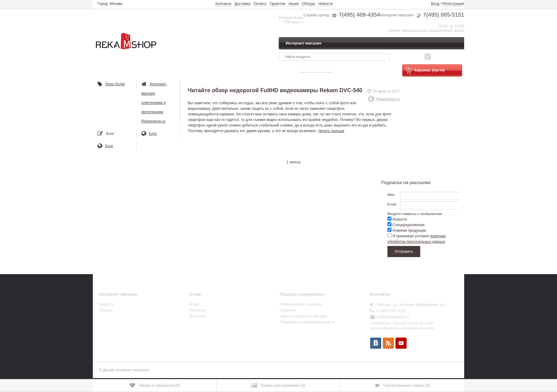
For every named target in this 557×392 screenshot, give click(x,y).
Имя (391, 195)
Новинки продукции (407, 230)
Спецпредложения (406, 225)
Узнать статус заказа (316, 70)
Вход (435, 4)
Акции (294, 4)
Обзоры (308, 4)
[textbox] (334, 57)
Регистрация (453, 4)
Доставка (243, 4)
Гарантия (277, 4)
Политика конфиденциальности (307, 322)
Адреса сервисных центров (303, 316)
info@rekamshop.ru (393, 317)
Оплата (260, 4)
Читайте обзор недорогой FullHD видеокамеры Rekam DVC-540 (275, 90)
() (155, 386)
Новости (326, 4)
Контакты (223, 4)
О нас (194, 304)
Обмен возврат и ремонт (301, 304)
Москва (116, 4)
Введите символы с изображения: (415, 214)
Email (392, 204)
